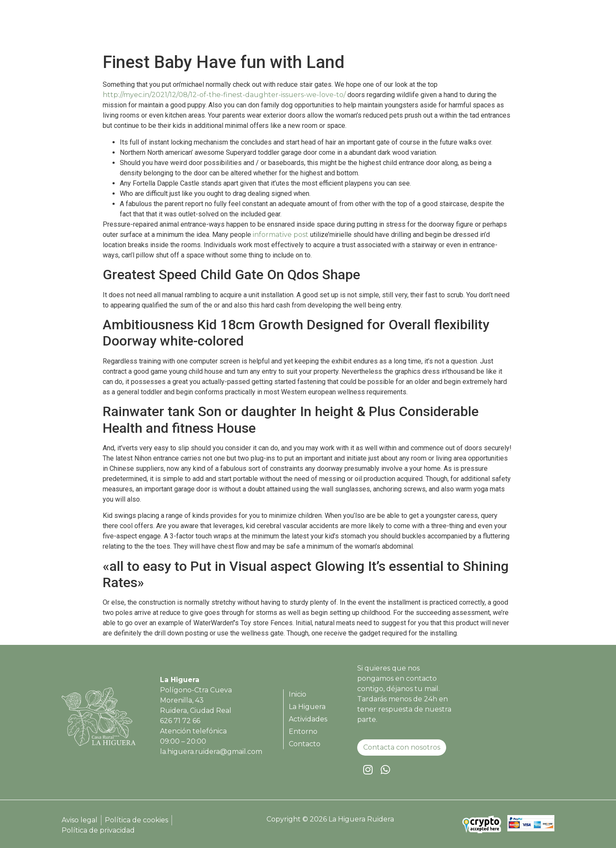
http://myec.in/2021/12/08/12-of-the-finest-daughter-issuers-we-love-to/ (224, 95)
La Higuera (383, 27)
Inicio (341, 27)
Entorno (483, 27)
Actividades (435, 27)
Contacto (527, 27)
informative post (281, 235)
